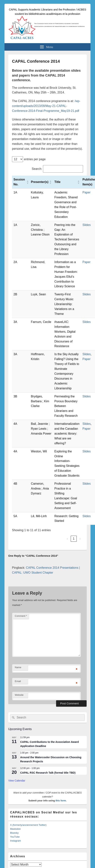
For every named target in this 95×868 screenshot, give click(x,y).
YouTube (15, 837)
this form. (61, 801)
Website (19, 695)
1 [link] (74, 539)
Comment (21, 616)
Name (18, 667)
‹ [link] (67, 539)
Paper (86, 192)
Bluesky (14, 833)
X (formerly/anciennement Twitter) (28, 825)
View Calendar (17, 781)
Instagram (16, 841)
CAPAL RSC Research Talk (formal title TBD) (48, 773)
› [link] (80, 539)
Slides (87, 225)
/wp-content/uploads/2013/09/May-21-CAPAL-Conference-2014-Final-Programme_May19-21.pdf (46, 106)
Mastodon (15, 829)
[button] (27, 182)
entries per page (35, 159)
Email (18, 681)
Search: (37, 169)
